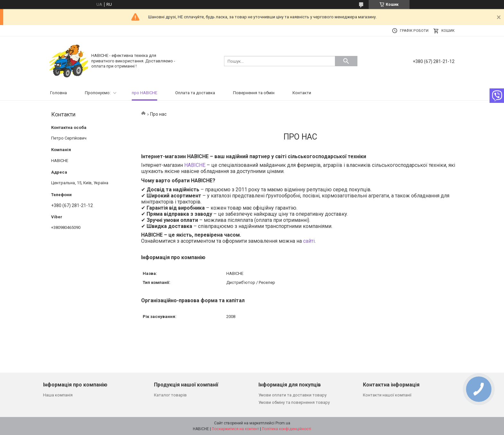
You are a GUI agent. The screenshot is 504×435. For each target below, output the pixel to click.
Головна (59, 93)
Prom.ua (283, 423)
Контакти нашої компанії (387, 395)
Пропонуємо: (98, 93)
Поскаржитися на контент (235, 429)
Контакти (302, 93)
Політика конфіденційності (287, 429)
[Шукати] (346, 61)
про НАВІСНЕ (144, 93)
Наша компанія (58, 395)
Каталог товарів (170, 395)
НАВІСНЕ (195, 165)
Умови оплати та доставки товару (292, 395)
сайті (309, 241)
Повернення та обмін (254, 93)
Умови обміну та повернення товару (294, 402)
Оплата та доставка (195, 93)
